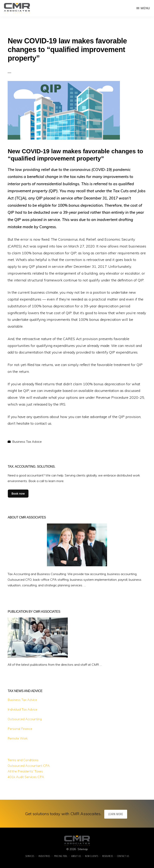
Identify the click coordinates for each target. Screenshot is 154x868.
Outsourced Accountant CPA (29, 766)
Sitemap (83, 849)
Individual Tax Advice (22, 709)
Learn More (116, 814)
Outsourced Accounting (25, 719)
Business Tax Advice (27, 442)
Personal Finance (20, 729)
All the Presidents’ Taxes (25, 771)
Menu (145, 8)
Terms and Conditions (23, 760)
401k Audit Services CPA (26, 777)
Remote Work (18, 738)
